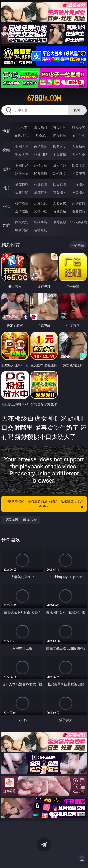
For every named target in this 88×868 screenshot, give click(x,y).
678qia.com (44, 98)
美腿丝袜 (22, 192)
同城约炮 (22, 222)
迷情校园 (22, 211)
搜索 (77, 110)
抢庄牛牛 (79, 136)
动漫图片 (79, 184)
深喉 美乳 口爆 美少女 (21, 520)
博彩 (6, 131)
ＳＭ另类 (79, 155)
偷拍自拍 (41, 165)
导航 (6, 225)
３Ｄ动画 (79, 147)
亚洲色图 (41, 184)
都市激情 (22, 203)
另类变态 (79, 173)
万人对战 (60, 128)
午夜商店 (41, 222)
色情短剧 (41, 230)
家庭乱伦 (41, 203)
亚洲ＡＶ (22, 147)
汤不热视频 (79, 222)
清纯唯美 (41, 192)
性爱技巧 (79, 211)
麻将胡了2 (22, 136)
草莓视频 (60, 222)
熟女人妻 (22, 155)
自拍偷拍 (41, 147)
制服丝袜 (22, 173)
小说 (6, 207)
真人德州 (41, 128)
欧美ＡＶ (60, 147)
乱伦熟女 (60, 173)
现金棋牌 (60, 136)
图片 (6, 188)
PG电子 (22, 128)
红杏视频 (22, 230)
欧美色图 (60, 184)
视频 (6, 150)
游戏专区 (79, 128)
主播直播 (60, 155)
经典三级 (41, 173)
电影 (6, 169)
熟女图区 (60, 192)
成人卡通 (60, 165)
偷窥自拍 (22, 184)
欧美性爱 (79, 165)
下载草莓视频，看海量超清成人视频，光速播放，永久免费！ (45, 504)
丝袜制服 (41, 155)
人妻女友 (60, 203)
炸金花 (41, 136)
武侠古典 (79, 203)
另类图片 (79, 192)
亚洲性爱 (22, 165)
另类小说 (41, 211)
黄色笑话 (60, 211)
